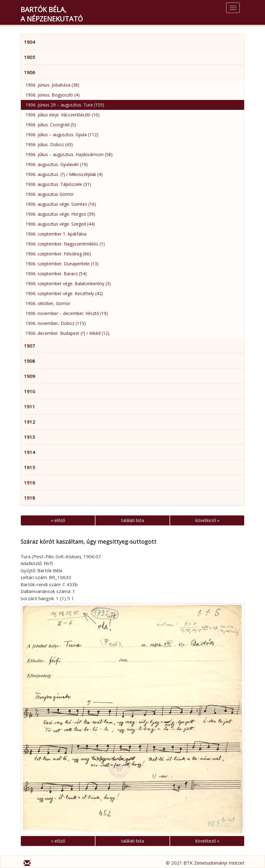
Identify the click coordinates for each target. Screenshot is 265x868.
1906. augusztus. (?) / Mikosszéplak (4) (64, 174)
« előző (58, 520)
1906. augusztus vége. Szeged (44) (60, 224)
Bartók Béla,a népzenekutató (52, 14)
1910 (30, 391)
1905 (30, 57)
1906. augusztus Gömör (50, 194)
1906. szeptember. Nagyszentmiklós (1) (65, 244)
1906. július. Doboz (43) (49, 144)
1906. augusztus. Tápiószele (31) (58, 184)
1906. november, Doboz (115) (56, 323)
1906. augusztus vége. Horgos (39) (60, 214)
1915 (30, 467)
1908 (30, 361)
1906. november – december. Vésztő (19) (67, 313)
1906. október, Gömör (48, 303)
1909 (30, 376)
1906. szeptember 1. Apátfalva (56, 234)
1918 (30, 498)
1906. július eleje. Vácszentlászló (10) (63, 115)
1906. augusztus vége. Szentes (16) (61, 204)
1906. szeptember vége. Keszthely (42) (64, 293)
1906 (30, 72)
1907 (30, 346)
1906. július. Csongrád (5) (51, 125)
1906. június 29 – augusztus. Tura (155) (65, 105)
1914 (30, 452)
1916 (30, 483)
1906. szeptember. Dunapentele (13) (62, 264)
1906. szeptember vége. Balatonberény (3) (68, 283)
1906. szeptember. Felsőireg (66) (58, 254)
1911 (30, 407)
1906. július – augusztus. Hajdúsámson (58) (69, 154)
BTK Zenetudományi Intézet (214, 863)
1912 (30, 422)
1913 (30, 437)
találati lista (133, 520)
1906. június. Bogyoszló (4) (53, 95)
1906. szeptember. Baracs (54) (56, 274)
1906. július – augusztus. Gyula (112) (62, 135)
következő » (207, 520)
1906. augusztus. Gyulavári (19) (57, 164)
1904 (30, 42)
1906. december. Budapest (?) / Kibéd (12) (67, 333)
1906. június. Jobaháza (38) (52, 85)
